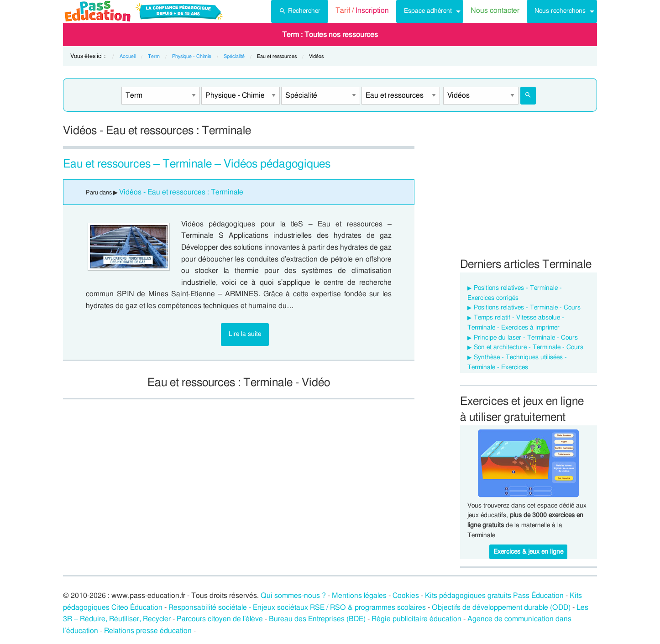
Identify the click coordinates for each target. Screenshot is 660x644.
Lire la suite (245, 334)
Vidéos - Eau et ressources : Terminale (181, 192)
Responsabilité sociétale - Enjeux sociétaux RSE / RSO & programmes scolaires (297, 607)
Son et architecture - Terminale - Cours (529, 347)
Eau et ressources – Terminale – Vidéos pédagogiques (197, 164)
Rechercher (300, 10)
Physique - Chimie (192, 56)
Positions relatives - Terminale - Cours (527, 308)
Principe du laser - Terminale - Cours (526, 338)
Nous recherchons (560, 11)
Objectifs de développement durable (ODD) (501, 607)
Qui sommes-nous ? (293, 596)
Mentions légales (359, 596)
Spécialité (234, 56)
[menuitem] (300, 11)
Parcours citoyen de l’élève (220, 619)
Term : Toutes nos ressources (330, 35)
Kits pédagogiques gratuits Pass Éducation (494, 596)
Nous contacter (495, 10)
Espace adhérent (428, 11)
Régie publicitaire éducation (416, 619)
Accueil (128, 56)
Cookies (406, 596)
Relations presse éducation (148, 631)
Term (154, 56)
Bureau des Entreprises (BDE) (317, 619)
